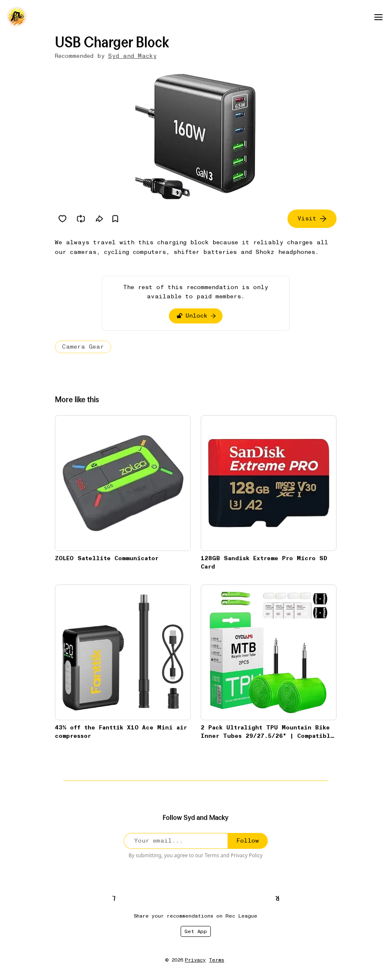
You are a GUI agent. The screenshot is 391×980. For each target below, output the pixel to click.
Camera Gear (83, 347)
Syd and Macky (132, 56)
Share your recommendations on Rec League (195, 916)
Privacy (195, 960)
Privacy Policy (247, 855)
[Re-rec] (81, 219)
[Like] (62, 219)
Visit (312, 218)
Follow (248, 841)
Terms (212, 855)
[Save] (115, 219)
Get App (196, 931)
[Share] (99, 219)
